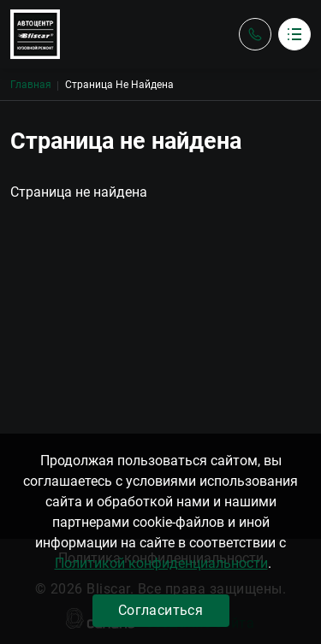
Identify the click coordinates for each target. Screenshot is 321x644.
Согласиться (160, 610)
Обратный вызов (255, 34)
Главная (31, 85)
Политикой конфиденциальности (161, 563)
